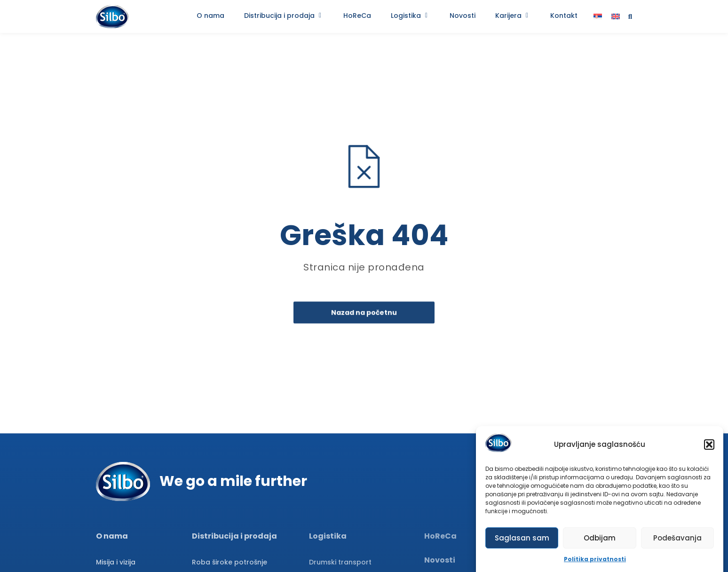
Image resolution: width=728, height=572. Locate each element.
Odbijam (600, 538)
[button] (709, 445)
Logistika (328, 536)
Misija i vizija (116, 562)
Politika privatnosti (595, 560)
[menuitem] (598, 17)
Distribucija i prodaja (234, 536)
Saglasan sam (522, 538)
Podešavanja (677, 538)
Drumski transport (340, 562)
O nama (112, 536)
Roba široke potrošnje (229, 562)
